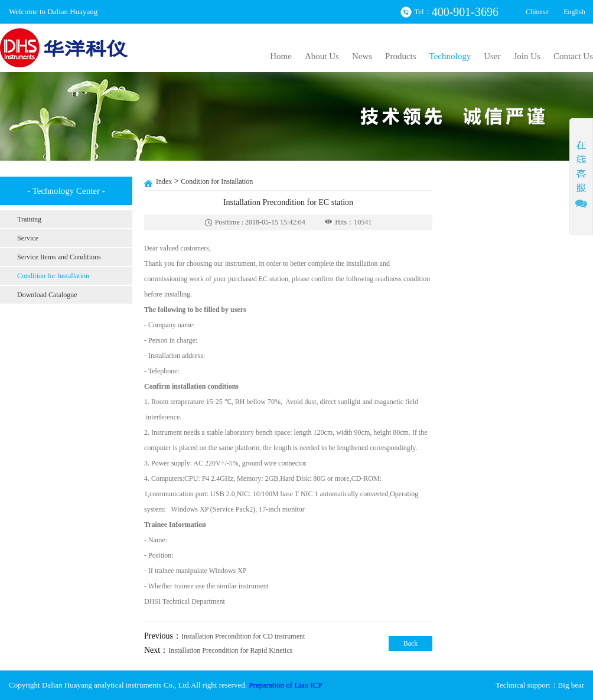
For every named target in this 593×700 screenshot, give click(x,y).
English (574, 12)
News (362, 56)
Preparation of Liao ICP (286, 685)
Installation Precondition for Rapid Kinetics (230, 650)
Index (164, 181)
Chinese (537, 12)
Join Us (527, 56)
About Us (322, 56)
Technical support (523, 685)
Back (411, 643)
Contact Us (573, 56)
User (492, 56)
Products (401, 56)
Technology (450, 56)
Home (281, 56)
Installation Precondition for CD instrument (243, 636)
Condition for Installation (217, 181)
